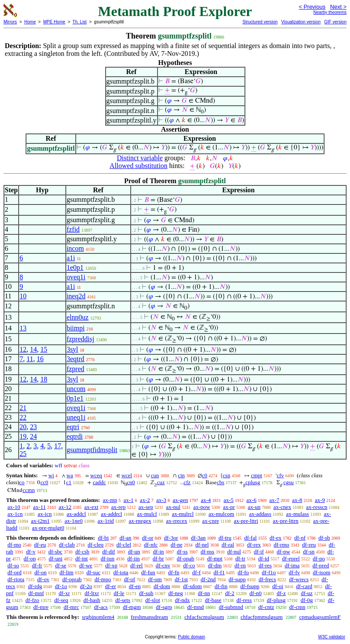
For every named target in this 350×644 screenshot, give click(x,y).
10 (23, 296)
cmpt (257, 475)
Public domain (191, 637)
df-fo (243, 572)
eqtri (73, 427)
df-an (125, 538)
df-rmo (281, 545)
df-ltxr (92, 593)
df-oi (278, 586)
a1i (71, 258)
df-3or (171, 538)
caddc (99, 482)
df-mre (41, 607)
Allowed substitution (138, 166)
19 (23, 436)
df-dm (215, 565)
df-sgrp (164, 607)
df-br (158, 558)
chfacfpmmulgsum (262, 617)
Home (30, 22)
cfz (187, 482)
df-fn (174, 572)
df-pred (321, 565)
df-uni (56, 558)
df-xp (111, 565)
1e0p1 (75, 267)
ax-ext (91, 507)
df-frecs (267, 579)
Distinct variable (140, 158)
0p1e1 (75, 398)
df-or (148, 538)
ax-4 (206, 500)
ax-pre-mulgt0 (48, 528)
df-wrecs (299, 579)
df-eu (40, 545)
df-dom (162, 586)
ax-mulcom (221, 514)
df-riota (16, 579)
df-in (159, 552)
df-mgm (132, 607)
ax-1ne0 (74, 521)
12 (23, 349)
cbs (220, 482)
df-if (259, 552)
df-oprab (72, 579)
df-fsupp (250, 586)
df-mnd (196, 607)
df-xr (64, 593)
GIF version (335, 22)
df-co (189, 565)
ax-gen (180, 500)
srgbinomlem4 (98, 617)
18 (44, 379)
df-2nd (208, 579)
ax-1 (129, 500)
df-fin (221, 586)
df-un (134, 552)
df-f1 (219, 572)
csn (226, 475)
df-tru (225, 538)
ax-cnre (210, 521)
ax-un (254, 507)
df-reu (309, 545)
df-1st (181, 579)
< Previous (312, 7)
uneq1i (76, 417)
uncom (76, 389)
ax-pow (202, 507)
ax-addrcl (111, 514)
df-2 (230, 593)
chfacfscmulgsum (204, 617)
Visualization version (301, 22)
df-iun (108, 558)
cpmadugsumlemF (320, 617)
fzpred (75, 369)
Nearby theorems (330, 12)
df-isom (321, 572)
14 (33, 349)
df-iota (121, 572)
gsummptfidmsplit (92, 450)
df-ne (176, 545)
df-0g (307, 600)
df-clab (67, 545)
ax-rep (118, 507)
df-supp (237, 579)
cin (181, 475)
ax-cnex (282, 507)
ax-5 (229, 500)
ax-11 (40, 507)
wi (51, 475)
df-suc (94, 572)
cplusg (253, 482)
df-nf (300, 538)
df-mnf (36, 593)
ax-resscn (317, 507)
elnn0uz (78, 317)
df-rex (254, 545)
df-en (135, 586)
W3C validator (332, 637)
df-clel (124, 545)
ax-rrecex (177, 521)
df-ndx (182, 600)
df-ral (228, 545)
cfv (281, 475)
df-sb (324, 538)
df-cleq (96, 545)
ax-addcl (76, 514)
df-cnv (163, 565)
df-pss (208, 552)
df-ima (292, 565)
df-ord (14, 572)
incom (75, 248)
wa (70, 475)
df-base (213, 600)
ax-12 (65, 507)
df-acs (101, 607)
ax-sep (146, 507)
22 (23, 417)
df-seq (61, 600)
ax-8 (297, 500)
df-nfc (151, 545)
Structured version (260, 22)
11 (30, 359)
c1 (69, 482)
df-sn (309, 552)
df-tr (240, 558)
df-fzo (32, 600)
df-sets (123, 600)
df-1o (61, 586)
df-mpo (103, 579)
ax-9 (320, 500)
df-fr (37, 565)
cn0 (131, 482)
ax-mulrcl (183, 514)
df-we (86, 565)
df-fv (294, 572)
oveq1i (76, 277)
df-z (281, 593)
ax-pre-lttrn (286, 521)
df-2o (86, 586)
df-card (304, 586)
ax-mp (110, 500)
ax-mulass (297, 514)
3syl (72, 349)
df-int (82, 558)
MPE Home (54, 22)
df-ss (182, 552)
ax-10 (14, 507)
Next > (338, 7)
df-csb (82, 552)
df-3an (198, 538)
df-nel (202, 545)
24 (33, 436)
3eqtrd (75, 359)
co (22, 482)
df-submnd (231, 607)
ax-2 (145, 500)
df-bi (103, 538)
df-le (119, 593)
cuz (161, 482)
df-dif (109, 552)
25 (23, 454)
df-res (265, 565)
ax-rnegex (140, 521)
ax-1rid (106, 521)
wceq (96, 475)
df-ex (275, 538)
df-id (264, 558)
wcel (127, 475)
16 (40, 359)
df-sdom (192, 586)
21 (23, 408)
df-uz (307, 593)
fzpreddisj (80, 339)
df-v (31, 552)
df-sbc (56, 552)
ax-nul (173, 507)
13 (23, 328)
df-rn (240, 565)
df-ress (244, 600)
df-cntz (266, 607)
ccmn (29, 490)
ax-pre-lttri (246, 521)
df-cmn (297, 607)
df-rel (136, 565)
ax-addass (260, 514)
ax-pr (229, 507)
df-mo (14, 545)
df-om (155, 579)
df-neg (176, 593)
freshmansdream (149, 617)
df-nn (204, 593)
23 (33, 427)
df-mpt (215, 558)
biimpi (76, 328)
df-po (319, 558)
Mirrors (10, 22)
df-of (129, 579)
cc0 (44, 482)
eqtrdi (75, 436)
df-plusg (276, 600)
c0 (205, 475)
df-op (30, 558)
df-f (196, 572)
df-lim (66, 572)
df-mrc (71, 607)
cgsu (289, 482)
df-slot (153, 600)
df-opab (186, 558)
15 (44, 349)
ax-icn (45, 514)
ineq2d (76, 296)
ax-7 (274, 500)
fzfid (73, 229)
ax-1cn (15, 514)
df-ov (43, 579)
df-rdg (35, 586)
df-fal (250, 538)
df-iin (133, 558)
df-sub (146, 593)
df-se (61, 565)
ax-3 (161, 500)
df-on (41, 572)
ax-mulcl (147, 514)
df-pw (284, 552)
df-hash (92, 600)
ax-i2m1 (40, 521)
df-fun (148, 572)
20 (23, 427)
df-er (111, 586)
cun (155, 475)
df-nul (234, 552)
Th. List (80, 22)
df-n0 (256, 593)
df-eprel (291, 558)
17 (58, 446)
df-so (13, 565)
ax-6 (252, 500)
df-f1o (269, 572)
